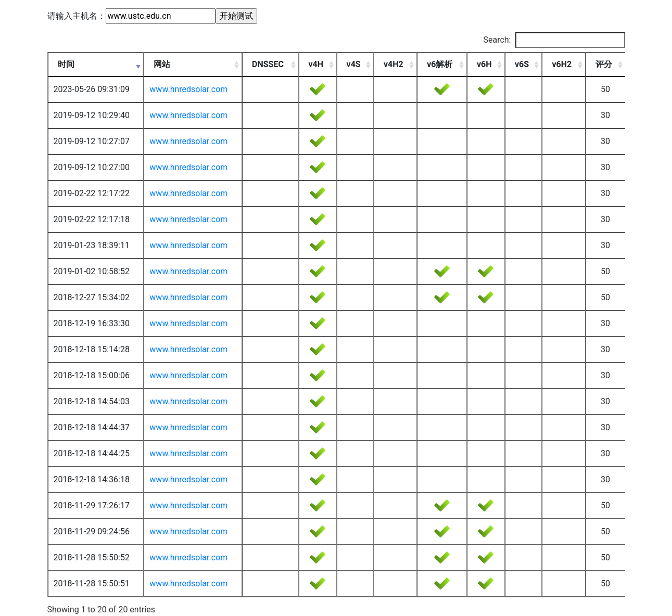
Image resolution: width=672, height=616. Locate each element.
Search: (554, 40)
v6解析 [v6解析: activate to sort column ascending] (440, 64)
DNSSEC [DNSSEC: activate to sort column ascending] (268, 64)
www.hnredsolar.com (188, 89)
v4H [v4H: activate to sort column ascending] (316, 64)
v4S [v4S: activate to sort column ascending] (354, 64)
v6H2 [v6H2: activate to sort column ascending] (562, 64)
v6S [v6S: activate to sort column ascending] (522, 64)
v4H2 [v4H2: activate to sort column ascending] (394, 64)
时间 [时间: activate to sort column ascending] (66, 64)
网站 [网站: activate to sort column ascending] (162, 64)
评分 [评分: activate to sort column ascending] (604, 64)
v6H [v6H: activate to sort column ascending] (484, 64)
